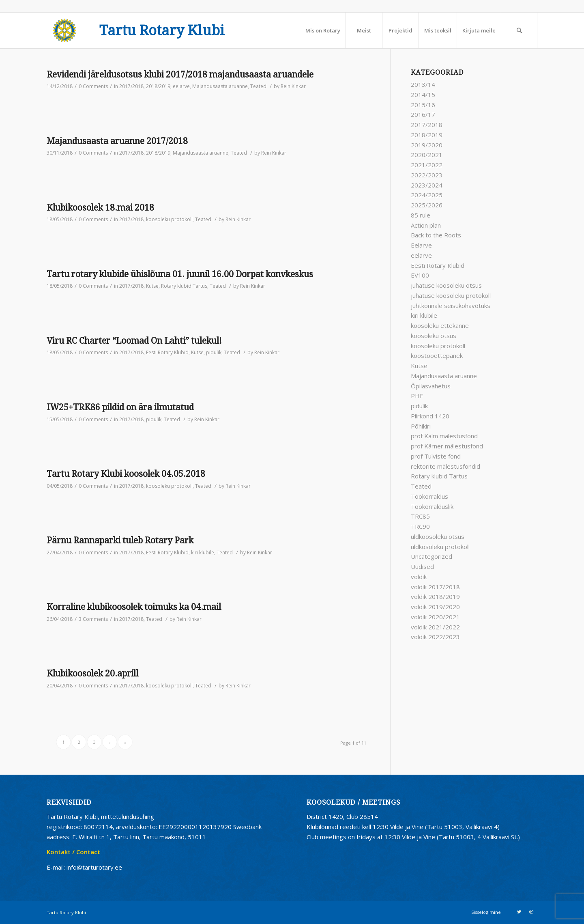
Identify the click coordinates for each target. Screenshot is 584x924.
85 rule (421, 215)
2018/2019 (158, 86)
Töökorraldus (429, 496)
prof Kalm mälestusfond (444, 436)
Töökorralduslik (432, 506)
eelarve (181, 86)
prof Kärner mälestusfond (447, 446)
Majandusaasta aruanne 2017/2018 (117, 141)
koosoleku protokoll (169, 219)
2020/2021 (427, 155)
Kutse (152, 286)
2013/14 (423, 84)
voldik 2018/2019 (435, 597)
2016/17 (423, 114)
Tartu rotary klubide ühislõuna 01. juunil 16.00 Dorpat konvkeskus (180, 274)
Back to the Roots (436, 235)
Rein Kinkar (293, 86)
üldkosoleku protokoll (440, 547)
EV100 (420, 275)
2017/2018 (131, 86)
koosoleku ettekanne (440, 325)
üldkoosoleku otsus (438, 536)
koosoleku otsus (434, 336)
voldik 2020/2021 (435, 617)
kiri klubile (203, 552)
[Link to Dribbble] (531, 912)
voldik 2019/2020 (435, 607)
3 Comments (93, 619)
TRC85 (420, 516)
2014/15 (423, 95)
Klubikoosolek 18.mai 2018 (100, 208)
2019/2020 (427, 145)
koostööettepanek (437, 355)
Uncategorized (432, 556)
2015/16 (423, 105)
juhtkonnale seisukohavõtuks (451, 306)
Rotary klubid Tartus (184, 286)
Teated (258, 86)
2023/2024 (427, 185)
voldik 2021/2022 (435, 627)
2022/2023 (427, 175)
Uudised (422, 566)
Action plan (426, 225)
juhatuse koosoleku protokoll (451, 295)
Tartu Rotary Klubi (162, 31)
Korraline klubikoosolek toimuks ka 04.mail (134, 607)
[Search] (519, 30)
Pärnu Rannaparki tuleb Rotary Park (120, 540)
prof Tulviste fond (436, 456)
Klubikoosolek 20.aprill (92, 673)
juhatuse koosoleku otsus (446, 285)
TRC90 (420, 526)
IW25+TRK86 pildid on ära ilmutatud (120, 407)
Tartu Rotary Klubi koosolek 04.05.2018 (126, 474)
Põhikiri (421, 426)
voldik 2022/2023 (435, 637)
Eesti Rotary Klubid (167, 352)
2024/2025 (427, 195)
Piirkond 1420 (430, 416)
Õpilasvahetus (431, 386)
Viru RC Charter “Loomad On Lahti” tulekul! (134, 341)
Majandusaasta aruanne (220, 86)
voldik (419, 577)
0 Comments (93, 86)
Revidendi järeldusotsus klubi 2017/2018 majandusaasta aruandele (180, 74)
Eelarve (421, 245)
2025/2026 (427, 205)
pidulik (214, 352)
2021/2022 (427, 165)
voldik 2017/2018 (435, 587)
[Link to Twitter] (519, 912)
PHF (417, 396)
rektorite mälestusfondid (446, 466)
